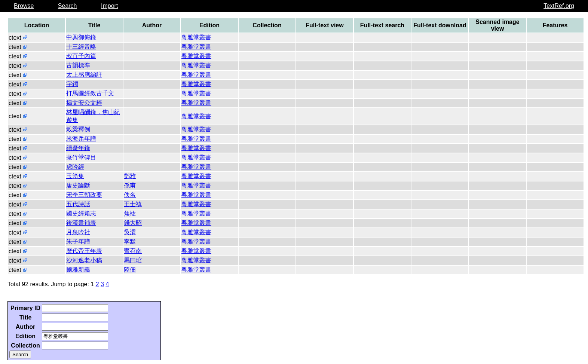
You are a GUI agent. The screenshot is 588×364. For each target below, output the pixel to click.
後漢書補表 (81, 223)
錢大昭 (133, 223)
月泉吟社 (78, 232)
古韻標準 (78, 65)
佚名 (130, 195)
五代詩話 (78, 204)
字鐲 (72, 84)
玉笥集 (75, 176)
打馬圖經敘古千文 (90, 93)
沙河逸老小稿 (84, 260)
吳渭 (130, 232)
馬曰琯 (133, 260)
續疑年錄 (78, 148)
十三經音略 (81, 47)
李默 (130, 241)
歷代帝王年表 (84, 251)
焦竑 (130, 213)
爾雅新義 (78, 270)
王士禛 (133, 204)
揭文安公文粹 (84, 103)
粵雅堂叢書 (196, 37)
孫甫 (130, 185)
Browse (24, 6)
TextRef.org (559, 6)
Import (109, 6)
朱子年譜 (78, 241)
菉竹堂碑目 (81, 157)
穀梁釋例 (78, 129)
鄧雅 (130, 176)
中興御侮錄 (81, 37)
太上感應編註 (84, 75)
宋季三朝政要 (84, 195)
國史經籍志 (81, 213)
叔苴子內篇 (81, 56)
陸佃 (130, 270)
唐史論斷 (78, 185)
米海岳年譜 (81, 139)
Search (68, 6)
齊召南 (133, 251)
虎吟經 (75, 167)
